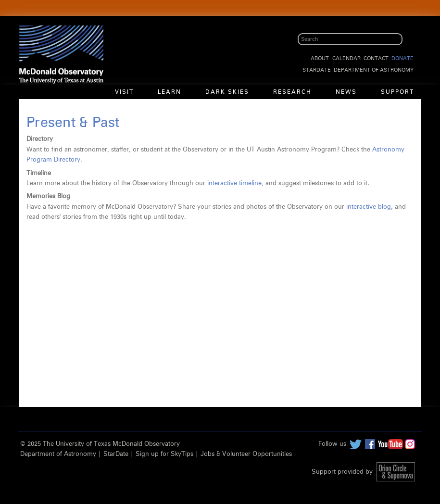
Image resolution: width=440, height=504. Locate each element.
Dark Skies (227, 92)
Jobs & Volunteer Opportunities (246, 454)
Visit (124, 92)
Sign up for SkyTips (164, 454)
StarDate (317, 70)
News (346, 92)
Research (292, 92)
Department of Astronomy (374, 70)
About (320, 58)
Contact (376, 58)
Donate (402, 58)
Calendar (346, 58)
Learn (170, 92)
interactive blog (369, 207)
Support (397, 92)
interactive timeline (234, 183)
